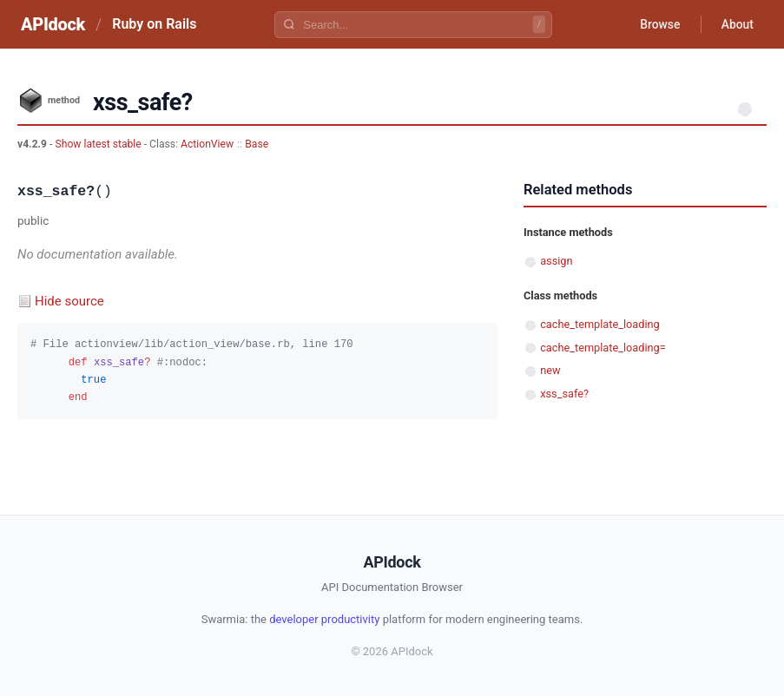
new (550, 370)
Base (257, 144)
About (736, 24)
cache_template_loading (600, 324)
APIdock (53, 24)
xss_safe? (564, 394)
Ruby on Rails (154, 24)
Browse (658, 24)
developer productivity (324, 619)
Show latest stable (99, 144)
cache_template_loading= (603, 348)
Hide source (69, 301)
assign (556, 261)
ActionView (207, 144)
